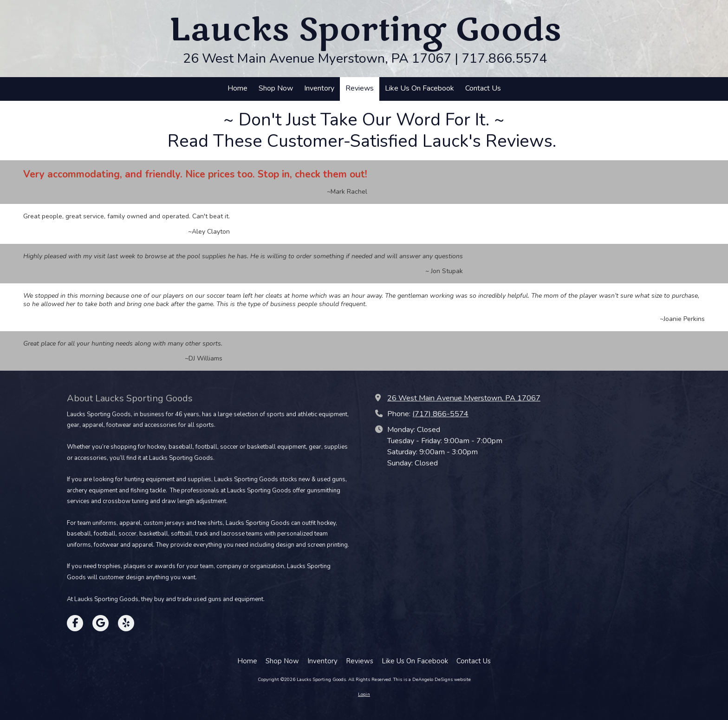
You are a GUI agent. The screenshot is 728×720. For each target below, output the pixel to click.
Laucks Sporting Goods (365, 30)
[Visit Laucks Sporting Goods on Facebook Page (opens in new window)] (75, 623)
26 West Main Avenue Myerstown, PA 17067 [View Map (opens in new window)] (464, 398)
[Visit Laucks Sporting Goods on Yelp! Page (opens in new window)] (126, 623)
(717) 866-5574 (440, 414)
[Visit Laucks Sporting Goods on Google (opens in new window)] (101, 623)
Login (364, 694)
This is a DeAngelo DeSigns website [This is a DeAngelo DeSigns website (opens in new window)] (432, 680)
